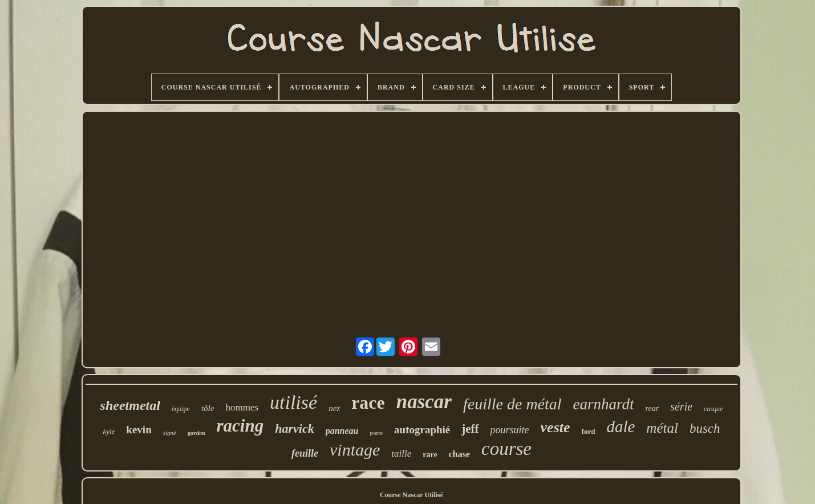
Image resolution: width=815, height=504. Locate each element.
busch (705, 428)
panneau (342, 431)
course (506, 449)
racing (240, 426)
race (368, 403)
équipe (181, 409)
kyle (109, 431)
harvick (294, 428)
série (681, 407)
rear (652, 409)
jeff (470, 429)
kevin (139, 430)
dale (621, 426)
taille (401, 454)
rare (430, 455)
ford (589, 431)
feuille (305, 453)
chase (459, 454)
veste (556, 427)
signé (170, 433)
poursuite (510, 430)
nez (334, 408)
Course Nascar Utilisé (411, 495)
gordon (196, 433)
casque (713, 409)
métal (662, 428)
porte (376, 433)
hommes (242, 407)
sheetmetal (130, 405)
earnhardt (604, 404)
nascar (424, 402)
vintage (355, 450)
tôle (208, 408)
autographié (422, 430)
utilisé (293, 402)
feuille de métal (512, 404)
